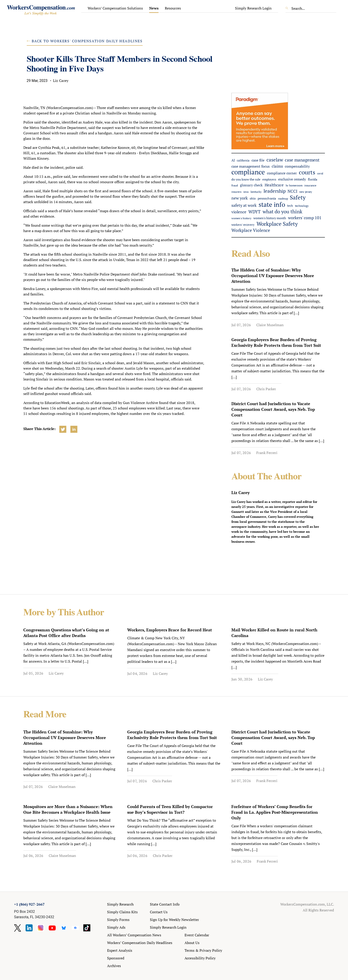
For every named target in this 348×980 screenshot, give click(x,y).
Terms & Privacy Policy (203, 950)
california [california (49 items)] (243, 161)
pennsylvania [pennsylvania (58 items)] (267, 198)
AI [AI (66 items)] (233, 160)
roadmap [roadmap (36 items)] (283, 199)
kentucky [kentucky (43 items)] (256, 192)
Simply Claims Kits (122, 912)
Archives (114, 966)
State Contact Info (165, 904)
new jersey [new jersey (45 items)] (306, 192)
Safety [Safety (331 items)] (298, 197)
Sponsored (116, 958)
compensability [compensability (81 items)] (297, 166)
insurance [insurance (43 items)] (310, 185)
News (154, 8)
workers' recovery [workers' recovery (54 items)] (243, 225)
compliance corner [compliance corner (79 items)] (282, 173)
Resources (173, 8)
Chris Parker (266, 389)
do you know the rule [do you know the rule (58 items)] (246, 179)
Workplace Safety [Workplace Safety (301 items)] (277, 224)
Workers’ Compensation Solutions (115, 8)
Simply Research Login (253, 8)
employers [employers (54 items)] (269, 179)
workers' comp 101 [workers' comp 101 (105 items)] (305, 218)
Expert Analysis (120, 950)
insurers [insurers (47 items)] (236, 192)
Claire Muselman (270, 325)
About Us (192, 943)
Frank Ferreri (267, 453)
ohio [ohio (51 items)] (253, 199)
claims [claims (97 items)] (277, 166)
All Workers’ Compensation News (134, 935)
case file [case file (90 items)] (258, 160)
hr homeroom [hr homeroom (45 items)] (294, 185)
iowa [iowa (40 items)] (246, 192)
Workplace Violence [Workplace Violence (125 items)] (251, 230)
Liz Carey (56, 673)
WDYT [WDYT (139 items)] (254, 212)
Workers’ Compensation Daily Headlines (140, 943)
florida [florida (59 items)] (313, 179)
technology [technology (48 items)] (302, 206)
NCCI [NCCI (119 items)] (292, 191)
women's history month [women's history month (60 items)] (270, 218)
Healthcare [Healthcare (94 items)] (274, 185)
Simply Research (120, 904)
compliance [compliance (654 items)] (248, 172)
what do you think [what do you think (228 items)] (282, 211)
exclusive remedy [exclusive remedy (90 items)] (292, 179)
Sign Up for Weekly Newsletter (174, 920)
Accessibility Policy (200, 958)
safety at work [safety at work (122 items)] (244, 205)
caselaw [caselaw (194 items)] (275, 160)
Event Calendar (197, 935)
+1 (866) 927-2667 (29, 904)
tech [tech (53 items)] (290, 206)
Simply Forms (118, 920)
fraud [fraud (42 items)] (235, 185)
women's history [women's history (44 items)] (241, 218)
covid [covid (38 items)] (320, 174)
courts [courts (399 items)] (307, 172)
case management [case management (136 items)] (302, 160)
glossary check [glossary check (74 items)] (251, 185)
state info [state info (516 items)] (272, 204)
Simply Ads (116, 927)
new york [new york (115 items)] (240, 198)
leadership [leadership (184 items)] (275, 191)
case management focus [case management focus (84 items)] (251, 166)
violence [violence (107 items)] (239, 212)
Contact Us (159, 912)
